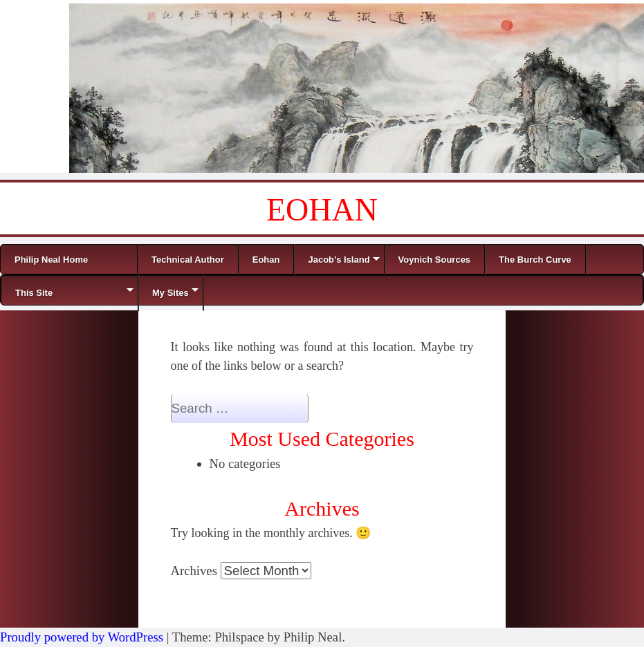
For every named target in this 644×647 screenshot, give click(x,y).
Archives (194, 571)
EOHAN (322, 210)
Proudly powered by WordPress (82, 637)
